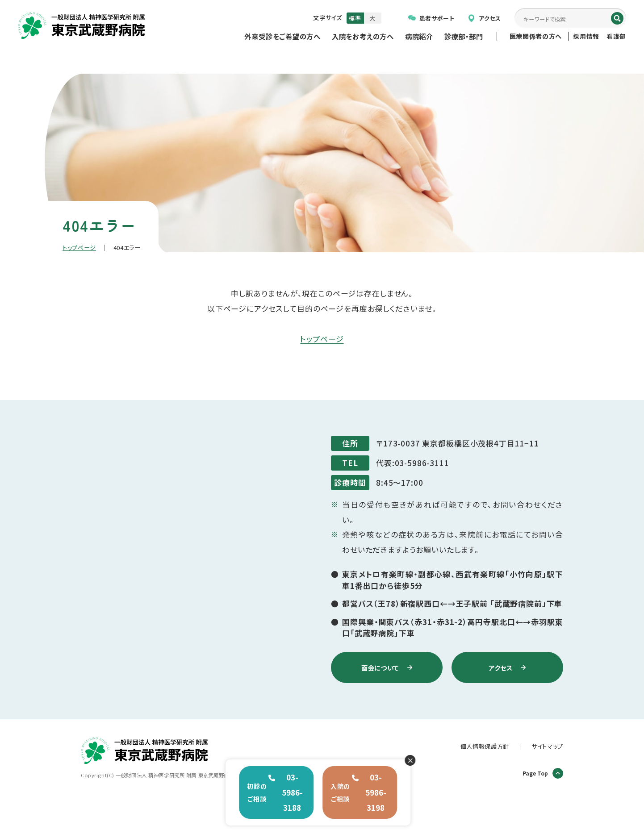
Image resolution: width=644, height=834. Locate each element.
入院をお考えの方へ (363, 36)
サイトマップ (547, 746)
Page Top (543, 773)
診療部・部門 (464, 36)
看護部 (616, 36)
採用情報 (586, 36)
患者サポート (431, 18)
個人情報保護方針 (485, 746)
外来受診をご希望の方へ (282, 36)
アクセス (484, 18)
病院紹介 (419, 36)
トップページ (79, 248)
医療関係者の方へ (536, 36)
